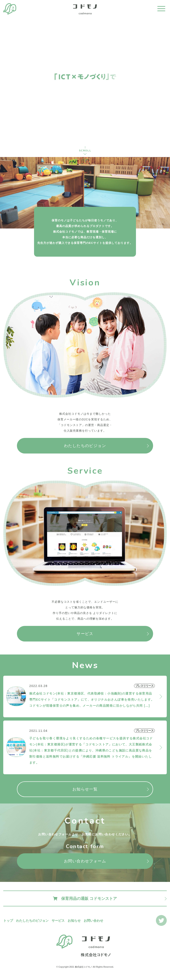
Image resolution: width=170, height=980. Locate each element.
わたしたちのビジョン (85, 446)
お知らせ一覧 (85, 789)
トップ (8, 921)
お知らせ (74, 921)
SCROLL (85, 151)
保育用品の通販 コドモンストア (85, 899)
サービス (85, 634)
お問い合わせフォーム (85, 861)
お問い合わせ (93, 921)
